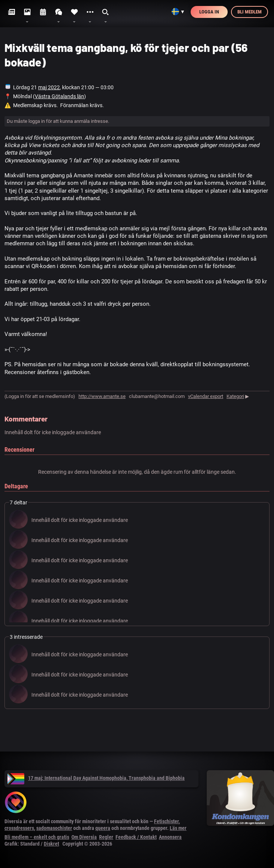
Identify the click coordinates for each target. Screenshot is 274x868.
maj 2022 (49, 87)
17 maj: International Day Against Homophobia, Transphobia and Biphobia (96, 778)
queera (103, 828)
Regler (106, 837)
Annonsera (170, 837)
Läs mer (178, 828)
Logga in (209, 12)
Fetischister (166, 821)
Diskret (51, 844)
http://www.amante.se (102, 396)
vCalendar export (206, 396)
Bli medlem (250, 12)
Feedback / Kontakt (136, 837)
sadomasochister (54, 828)
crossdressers (19, 828)
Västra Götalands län (59, 96)
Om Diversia (84, 837)
